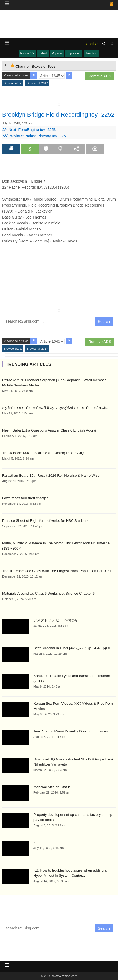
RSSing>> (27, 53)
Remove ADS (100, 76)
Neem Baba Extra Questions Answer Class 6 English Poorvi (49, 430)
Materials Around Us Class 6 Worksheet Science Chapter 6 (48, 593)
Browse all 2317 (37, 83)
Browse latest (13, 83)
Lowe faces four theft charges (25, 498)
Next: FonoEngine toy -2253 (29, 130)
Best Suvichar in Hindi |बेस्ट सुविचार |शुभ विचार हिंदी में (72, 648)
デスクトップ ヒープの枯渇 (55, 620)
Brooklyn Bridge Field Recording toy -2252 (58, 115)
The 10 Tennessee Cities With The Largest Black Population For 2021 (57, 571)
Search (104, 322)
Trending (91, 53)
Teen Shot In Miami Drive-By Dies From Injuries (71, 731)
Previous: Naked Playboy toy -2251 (35, 136)
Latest (43, 53)
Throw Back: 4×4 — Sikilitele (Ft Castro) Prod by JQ (43, 453)
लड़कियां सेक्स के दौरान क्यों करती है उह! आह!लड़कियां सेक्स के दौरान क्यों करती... (55, 408)
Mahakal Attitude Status (52, 787)
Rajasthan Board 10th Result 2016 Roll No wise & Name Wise (51, 475)
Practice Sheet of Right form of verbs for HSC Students (45, 521)
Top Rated (74, 53)
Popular (57, 53)
